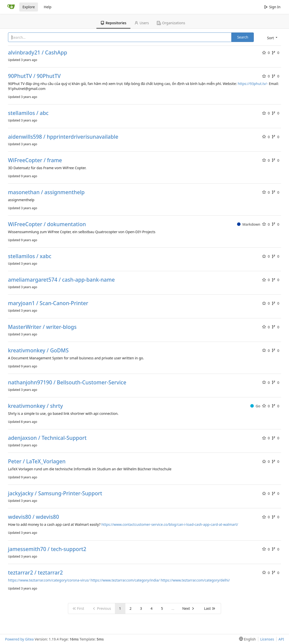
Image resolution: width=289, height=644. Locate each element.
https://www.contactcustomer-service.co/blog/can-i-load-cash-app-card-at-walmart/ (170, 524)
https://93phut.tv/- (253, 84)
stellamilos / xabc (30, 256)
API (281, 639)
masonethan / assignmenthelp (46, 192)
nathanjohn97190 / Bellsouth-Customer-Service (67, 382)
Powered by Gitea (19, 639)
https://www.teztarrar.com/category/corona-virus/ (49, 580)
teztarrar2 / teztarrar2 (35, 573)
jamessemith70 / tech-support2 (47, 549)
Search (243, 37)
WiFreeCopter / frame (35, 160)
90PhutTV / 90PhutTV (34, 76)
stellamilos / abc (28, 113)
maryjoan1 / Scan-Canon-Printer (48, 303)
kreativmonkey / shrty (35, 406)
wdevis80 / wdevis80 (33, 517)
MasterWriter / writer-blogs (42, 327)
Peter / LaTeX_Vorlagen (37, 461)
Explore (29, 7)
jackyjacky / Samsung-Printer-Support (55, 493)
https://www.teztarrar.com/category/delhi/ (195, 580)
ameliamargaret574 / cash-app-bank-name (61, 280)
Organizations (171, 23)
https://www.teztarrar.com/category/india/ (125, 580)
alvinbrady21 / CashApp (38, 53)
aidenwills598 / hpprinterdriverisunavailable (63, 137)
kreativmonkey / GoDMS (38, 350)
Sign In (272, 7)
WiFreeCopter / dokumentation (47, 224)
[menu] (272, 38)
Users (142, 23)
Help (48, 7)
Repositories (113, 23)
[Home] (11, 7)
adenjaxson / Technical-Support (47, 438)
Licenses (267, 639)
